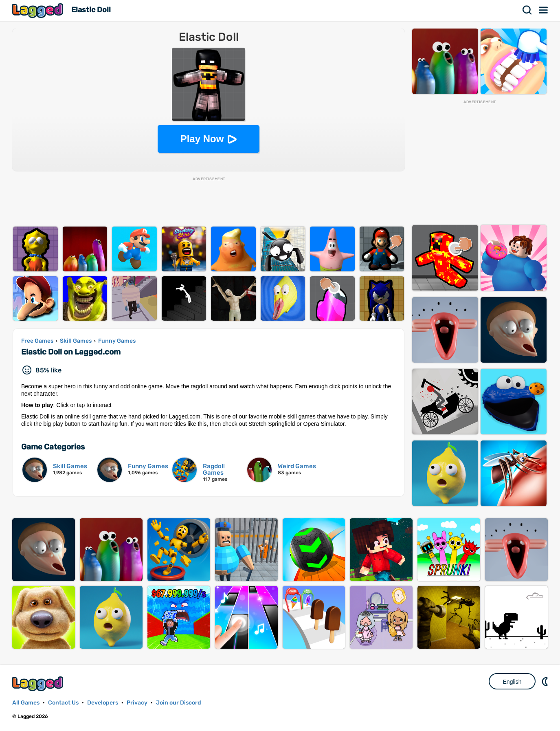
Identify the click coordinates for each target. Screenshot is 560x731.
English (512, 682)
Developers (103, 703)
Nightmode (546, 681)
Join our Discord (179, 703)
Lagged (39, 10)
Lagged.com (39, 684)
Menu (544, 10)
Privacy (137, 703)
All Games (26, 703)
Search (527, 10)
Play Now (202, 139)
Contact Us (63, 703)
